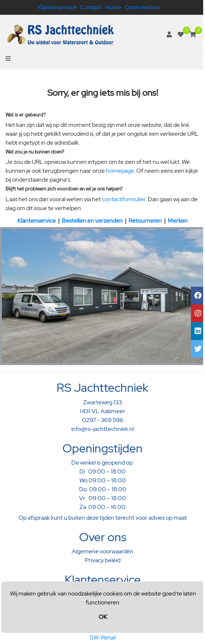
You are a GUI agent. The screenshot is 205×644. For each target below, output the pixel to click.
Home (113, 7)
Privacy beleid (103, 560)
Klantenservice (57, 7)
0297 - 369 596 (103, 420)
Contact (91, 7)
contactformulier (124, 199)
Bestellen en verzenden (92, 221)
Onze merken (142, 7)
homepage (120, 171)
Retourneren (145, 221)
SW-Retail (103, 638)
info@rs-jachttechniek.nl (102, 429)
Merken (178, 221)
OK (103, 617)
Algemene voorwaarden (102, 551)
